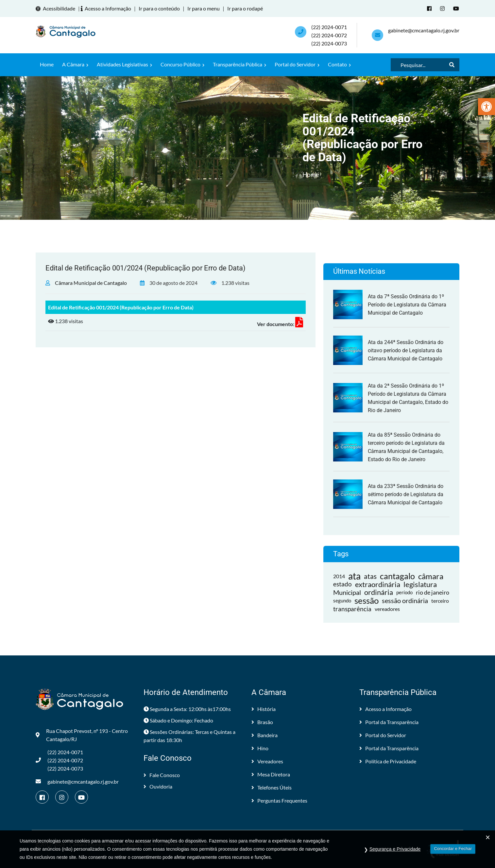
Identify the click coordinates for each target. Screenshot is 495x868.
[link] (486, 107)
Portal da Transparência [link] (389, 722)
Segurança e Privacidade (395, 851)
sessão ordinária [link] (405, 600)
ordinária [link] (379, 592)
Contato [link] (339, 64)
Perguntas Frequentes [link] (279, 800)
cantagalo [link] (397, 576)
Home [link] (47, 64)
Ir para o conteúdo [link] (159, 8)
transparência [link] (352, 608)
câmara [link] (431, 576)
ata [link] (354, 576)
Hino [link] (260, 748)
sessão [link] (367, 600)
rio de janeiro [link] (433, 592)
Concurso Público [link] (182, 64)
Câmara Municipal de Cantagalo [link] (91, 282)
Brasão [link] (262, 722)
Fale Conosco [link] (162, 775)
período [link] (404, 592)
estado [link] (342, 584)
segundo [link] (342, 600)
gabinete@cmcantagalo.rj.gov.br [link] (424, 30)
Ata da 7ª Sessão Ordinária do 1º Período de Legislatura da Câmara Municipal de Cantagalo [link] (407, 304)
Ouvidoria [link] (158, 786)
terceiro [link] (440, 600)
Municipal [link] (347, 592)
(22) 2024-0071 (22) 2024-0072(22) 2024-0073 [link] (329, 35)
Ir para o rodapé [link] (245, 8)
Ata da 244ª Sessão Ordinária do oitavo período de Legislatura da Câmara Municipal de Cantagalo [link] (406, 350)
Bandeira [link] (265, 735)
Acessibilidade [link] (56, 8)
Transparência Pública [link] (239, 64)
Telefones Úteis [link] (272, 787)
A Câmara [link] (75, 64)
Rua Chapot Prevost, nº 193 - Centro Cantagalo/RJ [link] (82, 735)
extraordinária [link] (378, 584)
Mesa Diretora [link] (271, 774)
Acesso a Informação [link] (107, 8)
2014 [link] (339, 576)
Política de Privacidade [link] (388, 761)
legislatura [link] (420, 584)
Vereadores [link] (267, 761)
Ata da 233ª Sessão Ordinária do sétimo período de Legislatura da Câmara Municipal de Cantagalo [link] (406, 494)
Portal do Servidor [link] (297, 64)
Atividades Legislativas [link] (124, 64)
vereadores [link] (387, 608)
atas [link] (370, 576)
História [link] (264, 709)
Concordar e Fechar (453, 851)
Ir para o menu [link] (204, 8)
